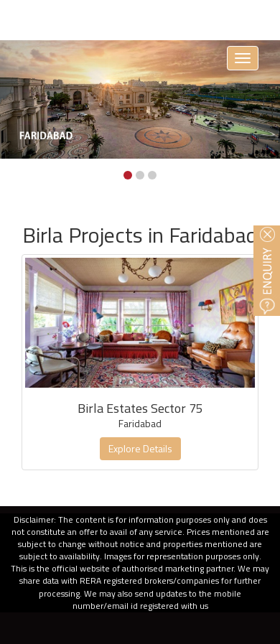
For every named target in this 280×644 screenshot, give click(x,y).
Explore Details (140, 448)
